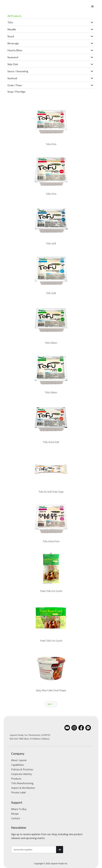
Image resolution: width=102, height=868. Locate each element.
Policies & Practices (22, 769)
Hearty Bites (15, 50)
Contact (16, 818)
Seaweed (13, 57)
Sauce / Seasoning (18, 71)
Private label (18, 792)
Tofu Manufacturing (22, 783)
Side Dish (13, 64)
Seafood (12, 78)
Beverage (13, 43)
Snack (11, 36)
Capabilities (18, 765)
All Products (14, 16)
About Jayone (19, 760)
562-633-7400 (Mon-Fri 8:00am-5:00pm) (30, 739)
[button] (92, 7)
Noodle (12, 29)
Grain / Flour (15, 85)
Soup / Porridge (16, 92)
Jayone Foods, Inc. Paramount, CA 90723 (30, 735)
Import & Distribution (23, 788)
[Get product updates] (34, 850)
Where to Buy (19, 809)
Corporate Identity (21, 774)
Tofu (10, 22)
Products (16, 779)
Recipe (15, 814)
